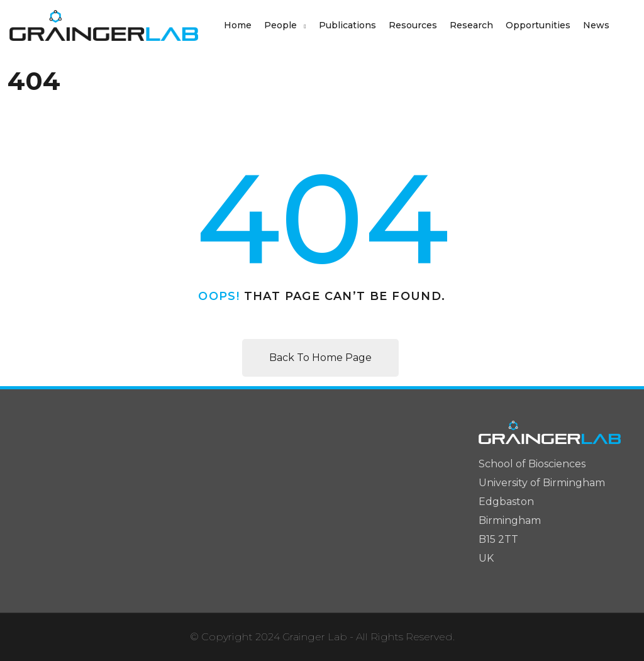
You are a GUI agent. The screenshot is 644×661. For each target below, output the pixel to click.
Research (471, 25)
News (596, 25)
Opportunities (538, 25)
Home (238, 25)
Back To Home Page (320, 358)
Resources (413, 25)
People (280, 25)
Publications (347, 25)
